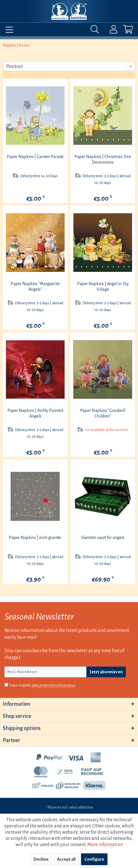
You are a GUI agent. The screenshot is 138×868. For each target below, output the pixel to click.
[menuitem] (8, 31)
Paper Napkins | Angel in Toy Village (103, 287)
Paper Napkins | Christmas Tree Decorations (103, 159)
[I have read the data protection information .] (6, 685)
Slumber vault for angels (103, 538)
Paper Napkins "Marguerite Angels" (35, 287)
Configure (94, 859)
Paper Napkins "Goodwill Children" (103, 413)
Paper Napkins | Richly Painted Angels (35, 413)
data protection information (54, 685)
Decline (41, 859)
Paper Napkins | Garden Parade (35, 157)
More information (105, 845)
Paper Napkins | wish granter (35, 538)
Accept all (66, 859)
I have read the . (43, 686)
